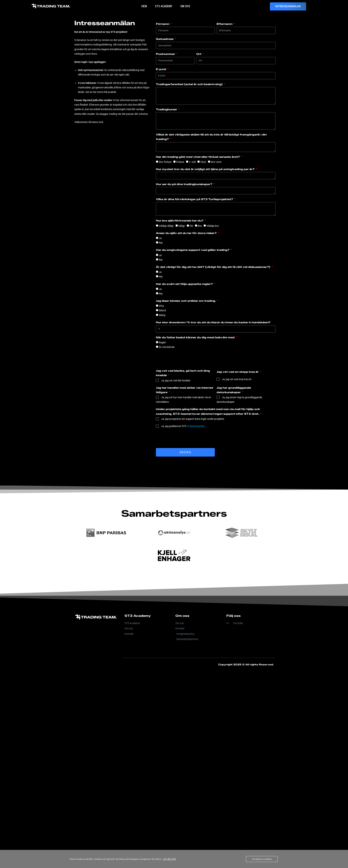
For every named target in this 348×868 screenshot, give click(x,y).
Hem (144, 6)
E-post (161, 69)
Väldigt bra (213, 226)
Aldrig (162, 315)
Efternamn (225, 24)
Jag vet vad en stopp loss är (238, 372)
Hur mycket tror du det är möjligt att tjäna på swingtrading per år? (206, 169)
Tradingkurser (167, 109)
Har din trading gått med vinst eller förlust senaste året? (198, 157)
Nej (161, 243)
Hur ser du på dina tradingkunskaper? (184, 184)
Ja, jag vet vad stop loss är (237, 379)
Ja (160, 238)
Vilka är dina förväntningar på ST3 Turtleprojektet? (195, 199)
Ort (199, 54)
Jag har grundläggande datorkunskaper (234, 390)
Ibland (162, 310)
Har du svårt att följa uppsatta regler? (185, 284)
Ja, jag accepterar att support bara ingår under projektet (193, 419)
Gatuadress (165, 39)
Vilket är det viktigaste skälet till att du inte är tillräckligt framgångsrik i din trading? (211, 137)
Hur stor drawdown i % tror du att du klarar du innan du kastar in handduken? (213, 322)
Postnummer (166, 54)
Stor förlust (165, 162)
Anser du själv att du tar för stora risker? (187, 233)
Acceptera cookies (262, 859)
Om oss (185, 6)
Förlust (180, 162)
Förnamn (163, 24)
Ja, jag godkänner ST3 (183, 426)
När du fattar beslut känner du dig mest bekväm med (196, 337)
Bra (200, 226)
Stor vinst (216, 162)
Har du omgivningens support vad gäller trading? (193, 250)
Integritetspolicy (196, 426)
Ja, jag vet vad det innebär (176, 380)
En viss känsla (167, 347)
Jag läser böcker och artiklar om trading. (186, 301)
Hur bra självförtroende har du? (180, 221)
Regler (162, 342)
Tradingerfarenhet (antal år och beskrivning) (190, 84)
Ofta (161, 306)
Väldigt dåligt (166, 226)
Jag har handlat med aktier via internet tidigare (185, 390)
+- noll (192, 162)
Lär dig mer (169, 859)
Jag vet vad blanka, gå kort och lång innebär (183, 373)
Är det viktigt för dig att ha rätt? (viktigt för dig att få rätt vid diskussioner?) (213, 267)
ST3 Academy (164, 6)
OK (191, 226)
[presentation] (183, 438)
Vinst (203, 162)
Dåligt (182, 226)
